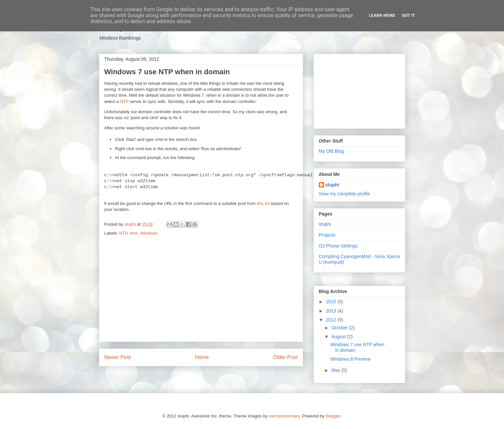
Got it (408, 15)
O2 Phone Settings (338, 246)
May (336, 370)
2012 (332, 320)
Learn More (382, 15)
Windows (149, 233)
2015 (332, 302)
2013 (332, 311)
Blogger (333, 416)
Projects (327, 235)
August (339, 337)
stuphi (332, 185)
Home (202, 357)
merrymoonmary (284, 416)
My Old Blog (331, 151)
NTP (124, 101)
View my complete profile (344, 194)
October (340, 328)
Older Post (286, 357)
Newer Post (118, 357)
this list (263, 203)
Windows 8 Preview (350, 359)
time (134, 233)
